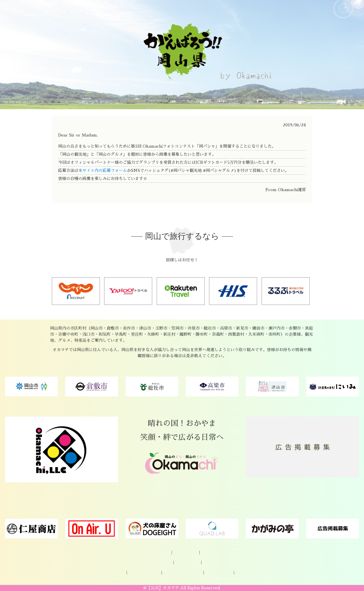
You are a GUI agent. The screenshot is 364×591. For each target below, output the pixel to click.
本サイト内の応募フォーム (103, 171)
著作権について (249, 573)
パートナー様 (113, 573)
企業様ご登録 (186, 553)
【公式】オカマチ (163, 588)
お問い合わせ (213, 553)
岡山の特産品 (160, 563)
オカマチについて (154, 553)
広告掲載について (144, 573)
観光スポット (187, 563)
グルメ (210, 563)
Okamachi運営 (219, 573)
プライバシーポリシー (183, 573)
